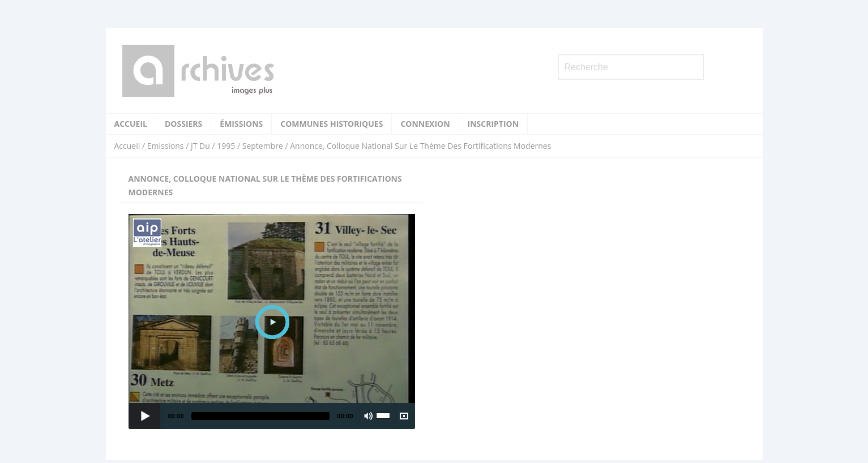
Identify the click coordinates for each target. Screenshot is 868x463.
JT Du (200, 146)
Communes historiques (332, 124)
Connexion (425, 124)
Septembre (263, 146)
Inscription (493, 124)
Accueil (131, 124)
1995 (226, 146)
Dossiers (183, 124)
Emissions (166, 146)
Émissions (241, 124)
